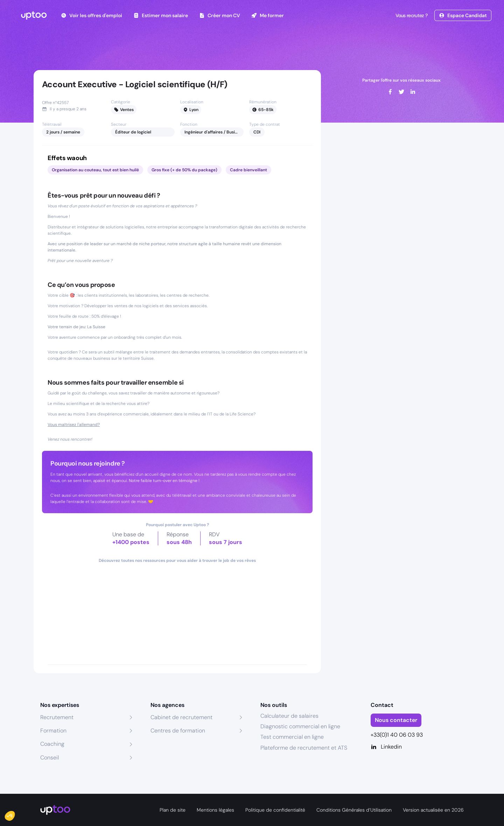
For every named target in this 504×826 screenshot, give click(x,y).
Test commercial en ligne (292, 737)
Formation (53, 731)
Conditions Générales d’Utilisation (354, 810)
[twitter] (401, 92)
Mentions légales (215, 810)
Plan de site (173, 810)
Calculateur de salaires (289, 716)
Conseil (50, 758)
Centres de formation (178, 731)
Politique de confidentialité (275, 810)
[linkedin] (413, 92)
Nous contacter (396, 720)
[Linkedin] (417, 747)
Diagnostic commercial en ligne (300, 726)
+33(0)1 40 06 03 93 (397, 735)
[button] (15, 814)
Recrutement (57, 717)
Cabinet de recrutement (181, 717)
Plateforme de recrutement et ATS (304, 748)
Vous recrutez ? (411, 15)
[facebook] (390, 92)
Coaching (52, 744)
